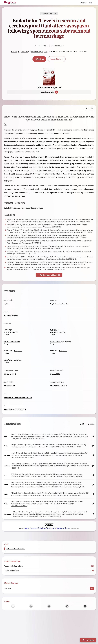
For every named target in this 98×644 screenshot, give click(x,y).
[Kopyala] (91, 455)
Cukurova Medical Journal (49, 88)
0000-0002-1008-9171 (13, 347)
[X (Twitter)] (31, 635)
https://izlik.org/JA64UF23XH (17, 424)
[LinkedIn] (49, 635)
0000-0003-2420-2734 (58, 347)
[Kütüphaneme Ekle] (49, 92)
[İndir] (92, 617)
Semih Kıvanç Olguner (39, 52)
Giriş (90, 3)
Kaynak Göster (57, 59)
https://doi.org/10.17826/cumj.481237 (20, 412)
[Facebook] (13, 635)
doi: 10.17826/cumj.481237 (77, 497)
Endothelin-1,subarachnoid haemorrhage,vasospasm (26, 212)
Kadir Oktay (25, 52)
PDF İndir (39, 59)
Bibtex (89, 443)
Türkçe (83, 3)
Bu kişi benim (66, 356)
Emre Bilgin (15, 52)
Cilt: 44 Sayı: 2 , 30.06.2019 (16, 578)
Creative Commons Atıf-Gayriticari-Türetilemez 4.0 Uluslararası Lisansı (46, 554)
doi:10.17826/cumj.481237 (22, 468)
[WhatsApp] (67, 635)
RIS (80, 443)
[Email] (85, 635)
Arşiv (6, 573)
